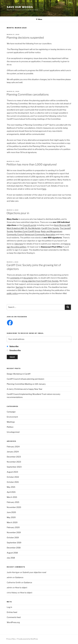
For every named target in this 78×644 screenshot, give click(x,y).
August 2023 (12, 472)
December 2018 (14, 548)
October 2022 (13, 477)
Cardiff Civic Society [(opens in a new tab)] (50, 228)
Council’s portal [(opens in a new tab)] (29, 225)
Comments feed (14, 617)
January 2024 (13, 452)
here (44, 189)
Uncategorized (13, 432)
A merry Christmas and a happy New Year (25, 389)
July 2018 (11, 558)
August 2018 (12, 553)
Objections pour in (18, 213)
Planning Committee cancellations (28, 94)
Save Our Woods (20, 7)
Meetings (11, 422)
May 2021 (11, 487)
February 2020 (13, 527)
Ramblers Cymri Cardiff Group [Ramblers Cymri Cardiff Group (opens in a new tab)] (27, 231)
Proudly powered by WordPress (28, 639)
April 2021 (11, 492)
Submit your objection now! (34, 572)
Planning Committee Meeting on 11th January (26, 384)
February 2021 (13, 502)
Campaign (11, 412)
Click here (19, 244)
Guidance (19, 577)
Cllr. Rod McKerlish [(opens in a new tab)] (33, 228)
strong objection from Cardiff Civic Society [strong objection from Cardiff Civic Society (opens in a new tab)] (40, 281)
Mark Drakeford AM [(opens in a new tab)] (15, 228)
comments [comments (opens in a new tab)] (15, 278)
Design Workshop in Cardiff (19, 374)
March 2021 (12, 497)
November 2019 (14, 532)
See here (19, 287)
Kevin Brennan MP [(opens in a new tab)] (62, 225)
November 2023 (14, 462)
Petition (10, 427)
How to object (21, 588)
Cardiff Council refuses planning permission (26, 379)
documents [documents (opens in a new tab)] (28, 278)
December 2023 (14, 457)
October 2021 (13, 482)
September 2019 (14, 543)
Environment (12, 417)
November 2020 (14, 507)
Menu (39, 19)
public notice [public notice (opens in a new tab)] (12, 293)
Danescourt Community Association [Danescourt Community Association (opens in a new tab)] (40, 234)
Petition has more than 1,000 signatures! (32, 164)
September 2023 (14, 467)
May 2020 (11, 517)
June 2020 (11, 512)
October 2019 (13, 538)
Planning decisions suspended (25, 38)
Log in (9, 607)
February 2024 (13, 447)
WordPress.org (13, 622)
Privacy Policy (11, 639)
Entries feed (12, 612)
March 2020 (12, 522)
